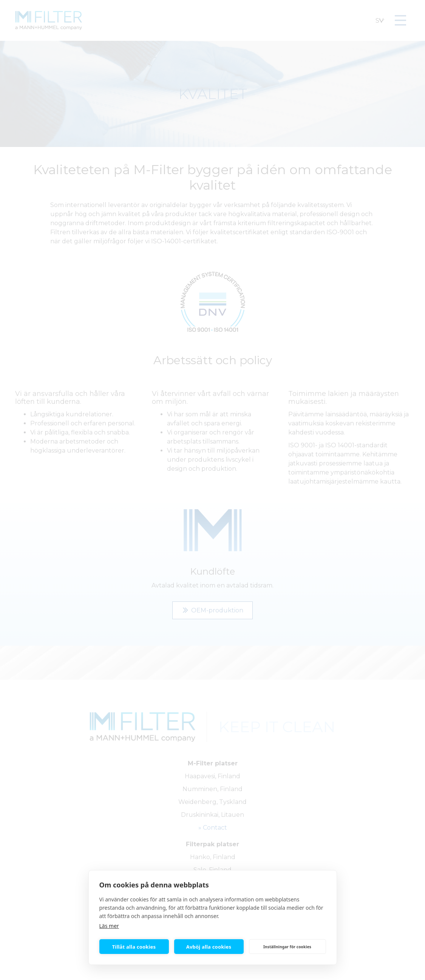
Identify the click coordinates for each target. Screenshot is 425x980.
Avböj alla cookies (209, 947)
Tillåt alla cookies (134, 947)
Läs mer (109, 926)
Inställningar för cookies (287, 947)
